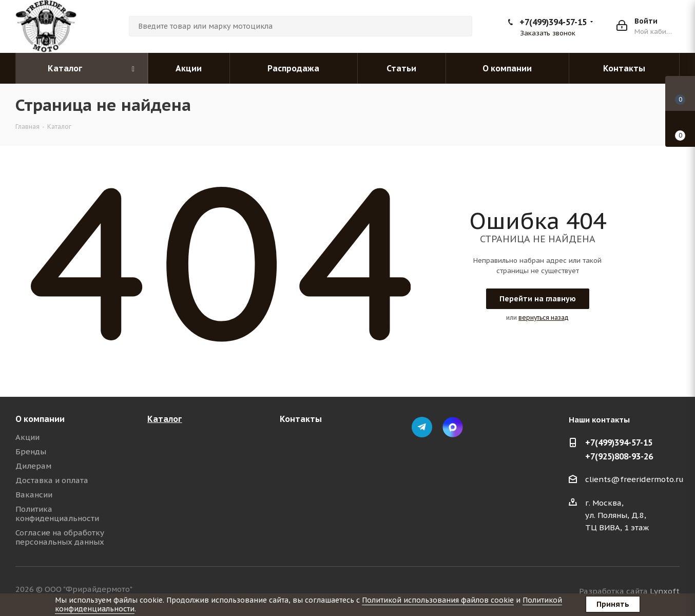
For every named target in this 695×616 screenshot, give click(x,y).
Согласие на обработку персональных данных (60, 537)
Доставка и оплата (52, 480)
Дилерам (33, 466)
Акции (27, 437)
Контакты (301, 419)
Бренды (31, 451)
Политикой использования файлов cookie (438, 600)
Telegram (422, 427)
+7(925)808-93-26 (619, 456)
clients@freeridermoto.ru (634, 479)
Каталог (165, 419)
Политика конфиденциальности (57, 514)
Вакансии (34, 495)
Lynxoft (665, 591)
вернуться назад (544, 317)
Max (453, 427)
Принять (613, 604)
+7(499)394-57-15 (553, 22)
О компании (40, 419)
